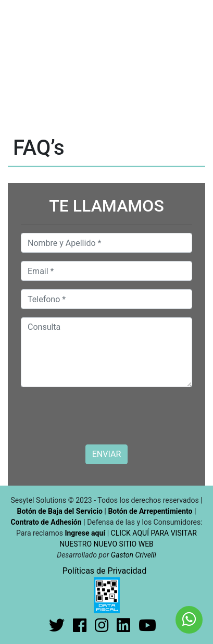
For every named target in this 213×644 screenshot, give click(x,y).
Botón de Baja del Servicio (61, 511)
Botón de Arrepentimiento (151, 511)
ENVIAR (106, 454)
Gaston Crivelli (134, 555)
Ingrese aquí (85, 533)
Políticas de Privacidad (105, 571)
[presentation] (100, 416)
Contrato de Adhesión (46, 522)
